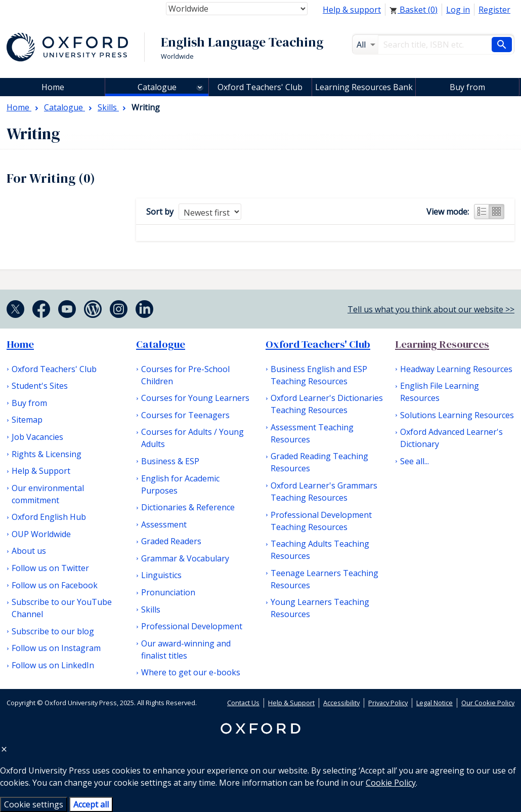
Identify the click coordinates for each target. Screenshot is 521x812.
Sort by (160, 212)
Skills (151, 610)
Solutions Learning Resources (457, 415)
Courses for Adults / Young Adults (192, 438)
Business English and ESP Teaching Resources (319, 375)
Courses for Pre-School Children (185, 375)
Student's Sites (40, 386)
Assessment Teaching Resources (312, 433)
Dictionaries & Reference (188, 507)
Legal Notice (435, 703)
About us (29, 551)
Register (494, 10)
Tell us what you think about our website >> (431, 309)
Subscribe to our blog (53, 631)
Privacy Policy (388, 703)
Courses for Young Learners (195, 398)
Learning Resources (442, 344)
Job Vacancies (37, 437)
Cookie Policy (391, 783)
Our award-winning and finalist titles (186, 649)
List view (482, 212)
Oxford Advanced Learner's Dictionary (451, 438)
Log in (458, 10)
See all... (415, 461)
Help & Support (41, 471)
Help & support (352, 10)
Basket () (414, 10)
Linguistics (161, 575)
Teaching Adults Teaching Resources (320, 550)
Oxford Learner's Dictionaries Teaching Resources (327, 404)
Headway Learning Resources (456, 369)
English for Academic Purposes (180, 484)
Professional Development (192, 626)
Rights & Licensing (47, 454)
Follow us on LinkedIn (53, 665)
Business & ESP (170, 461)
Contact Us (243, 703)
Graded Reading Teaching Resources (319, 462)
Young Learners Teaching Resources (320, 608)
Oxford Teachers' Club (260, 87)
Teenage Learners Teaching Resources (324, 579)
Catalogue (157, 87)
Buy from (467, 87)
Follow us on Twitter (50, 568)
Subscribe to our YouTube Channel (62, 608)
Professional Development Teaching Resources (321, 521)
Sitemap (27, 420)
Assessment (164, 524)
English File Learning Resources (440, 392)
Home (20, 344)
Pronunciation (168, 592)
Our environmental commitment (48, 494)
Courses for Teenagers (185, 415)
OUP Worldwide (41, 534)
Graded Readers (171, 541)
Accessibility (341, 703)
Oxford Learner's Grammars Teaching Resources (324, 492)
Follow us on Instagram (56, 648)
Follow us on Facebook (55, 585)
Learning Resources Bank (364, 87)
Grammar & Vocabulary (185, 558)
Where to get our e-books (191, 672)
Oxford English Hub (49, 517)
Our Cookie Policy (488, 703)
